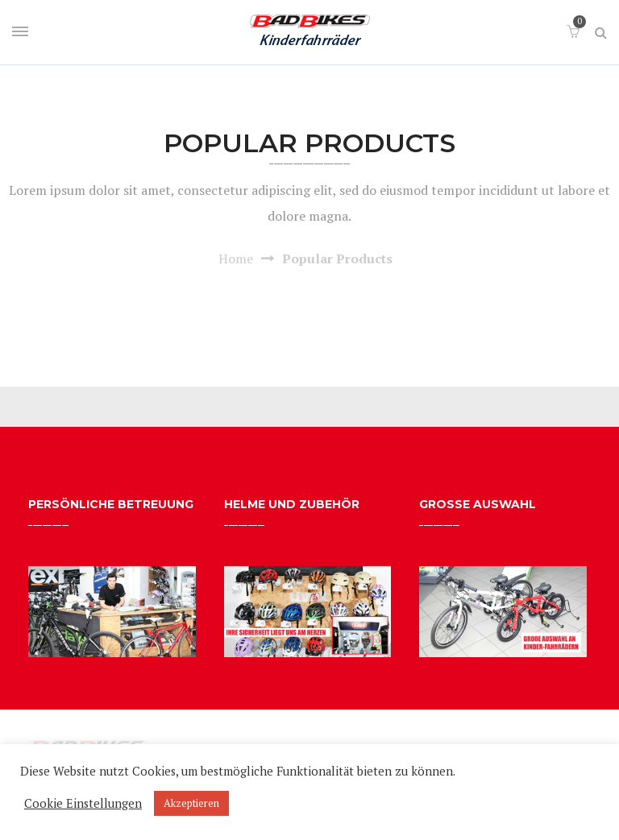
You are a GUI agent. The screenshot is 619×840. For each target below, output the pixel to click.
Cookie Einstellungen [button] (83, 804)
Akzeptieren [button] (191, 803)
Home (236, 259)
